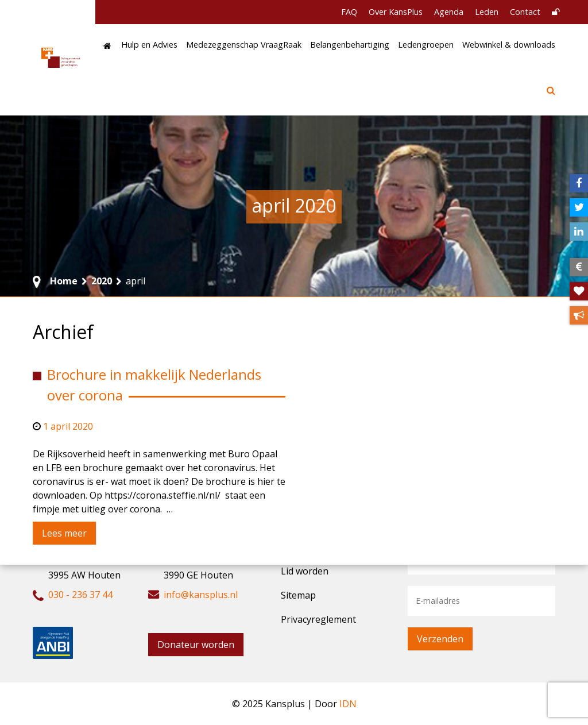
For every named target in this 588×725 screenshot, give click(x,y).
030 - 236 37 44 (80, 595)
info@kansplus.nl (201, 595)
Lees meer (64, 533)
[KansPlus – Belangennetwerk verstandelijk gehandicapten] (61, 58)
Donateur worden (196, 645)
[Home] (108, 46)
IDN (348, 704)
